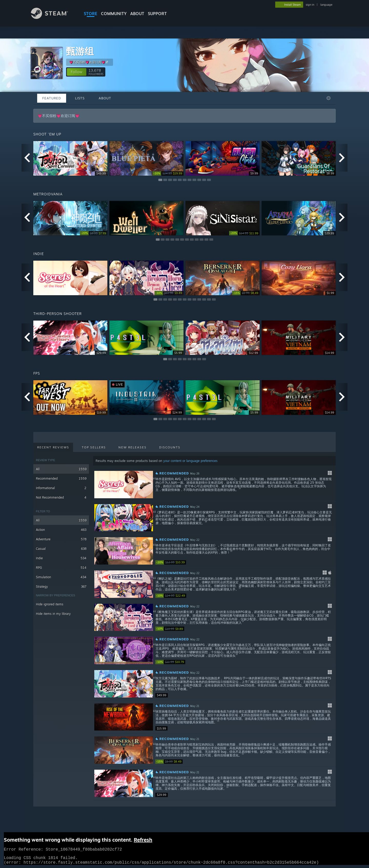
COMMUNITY (114, 14)
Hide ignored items (50, 604)
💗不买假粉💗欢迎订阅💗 (89, 62)
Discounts (170, 447)
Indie (61, 558)
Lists (80, 98)
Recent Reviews (53, 447)
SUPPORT (157, 14)
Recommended (61, 478)
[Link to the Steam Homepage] (53, 18)
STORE (91, 14)
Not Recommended (61, 497)
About (137, 14)
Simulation (61, 577)
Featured (52, 98)
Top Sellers (94, 447)
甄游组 (80, 51)
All (61, 469)
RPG (61, 568)
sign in (310, 5)
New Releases (132, 447)
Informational (61, 488)
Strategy (61, 586)
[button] (77, 72)
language (326, 5)
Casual (61, 549)
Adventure (61, 539)
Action (61, 530)
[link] (168, 173)
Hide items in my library (53, 614)
